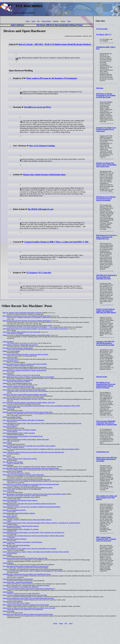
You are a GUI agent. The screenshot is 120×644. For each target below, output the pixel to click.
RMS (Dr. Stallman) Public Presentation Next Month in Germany (22, 313)
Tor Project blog (102, 29)
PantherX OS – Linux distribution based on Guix (17, 383)
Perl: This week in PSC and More (13, 462)
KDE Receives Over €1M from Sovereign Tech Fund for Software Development (106, 199)
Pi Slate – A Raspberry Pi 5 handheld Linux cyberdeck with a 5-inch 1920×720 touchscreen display (33, 569)
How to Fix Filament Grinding (42, 146)
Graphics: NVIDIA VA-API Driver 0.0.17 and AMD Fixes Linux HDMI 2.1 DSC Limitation (29, 446)
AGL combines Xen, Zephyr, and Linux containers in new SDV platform (107, 498)
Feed (69, 21)
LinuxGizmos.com (102, 452)
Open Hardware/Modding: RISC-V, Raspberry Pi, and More (21, 529)
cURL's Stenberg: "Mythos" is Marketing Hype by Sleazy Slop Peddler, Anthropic (27, 520)
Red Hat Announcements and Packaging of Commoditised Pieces (23, 436)
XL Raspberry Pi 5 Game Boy (39, 273)
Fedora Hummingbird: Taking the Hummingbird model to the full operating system (27, 325)
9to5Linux (100, 88)
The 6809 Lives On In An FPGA (37, 107)
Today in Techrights (9, 409)
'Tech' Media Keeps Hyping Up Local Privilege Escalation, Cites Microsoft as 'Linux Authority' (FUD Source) (35, 329)
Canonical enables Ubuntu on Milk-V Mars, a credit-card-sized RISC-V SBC (56, 242)
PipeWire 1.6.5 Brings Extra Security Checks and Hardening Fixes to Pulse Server (106, 165)
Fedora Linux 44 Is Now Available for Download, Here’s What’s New (23, 475)
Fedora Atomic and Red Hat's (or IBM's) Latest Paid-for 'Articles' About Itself (26, 439)
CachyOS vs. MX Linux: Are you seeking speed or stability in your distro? (25, 394)
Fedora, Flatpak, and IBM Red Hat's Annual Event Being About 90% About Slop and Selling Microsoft (33, 452)
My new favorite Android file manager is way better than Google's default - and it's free (29, 402)
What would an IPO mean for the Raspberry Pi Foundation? (52, 78)
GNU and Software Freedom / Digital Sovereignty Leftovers (21, 526)
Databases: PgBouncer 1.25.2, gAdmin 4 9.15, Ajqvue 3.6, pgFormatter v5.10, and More (30, 549)
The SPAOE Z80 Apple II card (40, 209)
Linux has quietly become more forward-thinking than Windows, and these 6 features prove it (31, 468)
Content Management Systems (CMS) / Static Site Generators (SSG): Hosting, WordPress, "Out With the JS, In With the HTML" (42, 523)
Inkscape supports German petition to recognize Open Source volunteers (25, 364)
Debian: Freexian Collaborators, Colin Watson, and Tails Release (22, 542)
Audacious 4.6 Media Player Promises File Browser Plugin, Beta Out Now (25, 558)
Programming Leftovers (10, 427)
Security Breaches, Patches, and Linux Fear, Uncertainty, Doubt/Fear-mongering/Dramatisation (32, 507)
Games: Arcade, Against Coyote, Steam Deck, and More (20, 459)
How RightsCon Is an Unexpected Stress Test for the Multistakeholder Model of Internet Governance (106, 385)
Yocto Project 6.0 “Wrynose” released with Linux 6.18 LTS (20, 345)
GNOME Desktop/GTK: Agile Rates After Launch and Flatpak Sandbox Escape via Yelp (29, 504)
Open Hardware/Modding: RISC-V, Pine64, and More (19, 433)
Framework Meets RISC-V (11, 361)
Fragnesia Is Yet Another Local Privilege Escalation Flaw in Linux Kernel (106, 129)
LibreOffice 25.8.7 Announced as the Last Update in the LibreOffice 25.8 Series (107, 277)
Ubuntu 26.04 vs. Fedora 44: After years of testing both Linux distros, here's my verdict (29, 608)
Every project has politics (10, 358)
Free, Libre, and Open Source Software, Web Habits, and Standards (23, 420)
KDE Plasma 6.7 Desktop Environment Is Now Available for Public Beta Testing (106, 95)
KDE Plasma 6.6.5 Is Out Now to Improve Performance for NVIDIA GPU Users (107, 237)
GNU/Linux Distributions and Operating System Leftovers (20, 500)
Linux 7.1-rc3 (7, 455)
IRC (38, 21)
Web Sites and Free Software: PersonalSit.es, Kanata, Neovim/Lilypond (25, 370)
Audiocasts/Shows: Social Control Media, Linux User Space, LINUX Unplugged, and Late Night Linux (33, 532)
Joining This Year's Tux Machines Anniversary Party (18, 497)
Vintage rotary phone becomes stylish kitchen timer (44, 175)
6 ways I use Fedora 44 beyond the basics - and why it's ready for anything (25, 354)
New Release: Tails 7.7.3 (104, 34)
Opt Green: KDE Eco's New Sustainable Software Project (60, 25)
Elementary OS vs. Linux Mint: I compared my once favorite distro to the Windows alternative (31, 484)
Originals (56, 21)
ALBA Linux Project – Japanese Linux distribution (18, 582)
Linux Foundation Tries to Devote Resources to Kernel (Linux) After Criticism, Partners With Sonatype (34, 536)
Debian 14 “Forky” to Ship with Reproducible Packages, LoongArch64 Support (26, 335)
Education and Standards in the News (14, 510)
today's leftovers (18, 25)
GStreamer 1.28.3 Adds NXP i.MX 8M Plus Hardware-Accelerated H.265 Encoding (105, 343)
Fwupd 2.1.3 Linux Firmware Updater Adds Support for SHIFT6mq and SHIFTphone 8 (106, 311)
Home (28, 21)
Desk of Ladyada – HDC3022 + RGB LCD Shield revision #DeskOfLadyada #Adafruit (55, 44)
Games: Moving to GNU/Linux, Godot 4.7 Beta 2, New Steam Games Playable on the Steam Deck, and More (36, 552)
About (33, 21)
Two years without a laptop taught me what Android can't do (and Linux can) (26, 566)
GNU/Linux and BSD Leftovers (12, 417)
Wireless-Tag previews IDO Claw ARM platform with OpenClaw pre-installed (107, 459)
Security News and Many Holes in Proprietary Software (19, 430)
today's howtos (7, 443)
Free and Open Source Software (13, 471)
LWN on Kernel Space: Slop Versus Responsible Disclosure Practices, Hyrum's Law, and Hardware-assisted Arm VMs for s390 (41, 406)
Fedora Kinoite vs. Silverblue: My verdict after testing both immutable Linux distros (28, 488)
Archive (63, 21)
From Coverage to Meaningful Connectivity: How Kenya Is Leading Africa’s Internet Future (107, 423)
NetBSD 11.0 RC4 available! (11, 351)
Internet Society (102, 377)
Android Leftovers (8, 342)
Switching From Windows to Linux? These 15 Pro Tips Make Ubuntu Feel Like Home (28, 598)
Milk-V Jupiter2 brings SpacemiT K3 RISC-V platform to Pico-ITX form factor (106, 539)
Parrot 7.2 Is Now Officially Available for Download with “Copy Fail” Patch (25, 595)
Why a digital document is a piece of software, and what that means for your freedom (28, 377)
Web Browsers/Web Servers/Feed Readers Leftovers (19, 513)
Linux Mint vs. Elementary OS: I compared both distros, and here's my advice (26, 585)
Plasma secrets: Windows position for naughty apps (18, 386)
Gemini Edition (46, 21)
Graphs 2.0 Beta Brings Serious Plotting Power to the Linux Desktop (23, 398)
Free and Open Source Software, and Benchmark (18, 348)
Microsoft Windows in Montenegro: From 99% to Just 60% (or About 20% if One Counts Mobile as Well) (34, 494)
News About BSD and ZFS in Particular (15, 539)
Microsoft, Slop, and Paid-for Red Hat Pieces (16, 545)
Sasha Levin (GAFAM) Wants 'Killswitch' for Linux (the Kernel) (22, 332)
